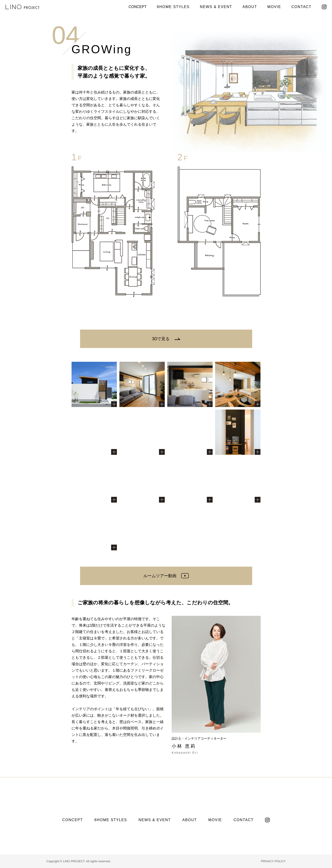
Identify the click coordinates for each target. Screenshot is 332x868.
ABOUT (250, 7)
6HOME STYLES (173, 7)
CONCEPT (138, 7)
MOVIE (274, 7)
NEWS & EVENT (216, 7)
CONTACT (302, 7)
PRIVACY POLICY (273, 861)
